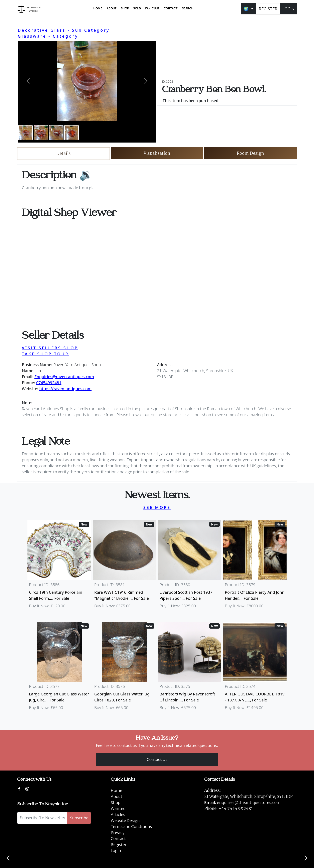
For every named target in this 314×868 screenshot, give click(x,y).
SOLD (137, 9)
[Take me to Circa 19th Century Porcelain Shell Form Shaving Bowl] (59, 566)
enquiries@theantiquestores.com (242, 802)
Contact (118, 838)
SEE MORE (157, 507)
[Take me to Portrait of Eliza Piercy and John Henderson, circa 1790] (255, 566)
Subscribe (79, 818)
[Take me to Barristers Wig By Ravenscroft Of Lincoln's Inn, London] (190, 668)
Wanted (118, 808)
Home (116, 790)
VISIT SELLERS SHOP (50, 348)
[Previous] (8, 858)
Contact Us (157, 759)
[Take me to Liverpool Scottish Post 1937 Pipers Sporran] (190, 566)
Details (64, 153)
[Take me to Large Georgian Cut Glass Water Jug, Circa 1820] (59, 668)
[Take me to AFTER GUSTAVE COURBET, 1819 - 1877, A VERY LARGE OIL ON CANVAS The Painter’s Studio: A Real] (255, 668)
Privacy (118, 832)
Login (116, 850)
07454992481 (49, 383)
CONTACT (171, 9)
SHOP (125, 9)
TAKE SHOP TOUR (45, 354)
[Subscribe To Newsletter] (42, 818)
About (117, 796)
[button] (28, 81)
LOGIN (289, 9)
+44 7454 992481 (236, 808)
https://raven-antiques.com (65, 389)
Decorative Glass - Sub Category (64, 30)
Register (119, 844)
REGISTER (268, 9)
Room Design (250, 153)
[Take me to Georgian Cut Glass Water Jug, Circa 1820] (124, 668)
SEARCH (188, 9)
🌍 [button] (246, 9)
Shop (116, 802)
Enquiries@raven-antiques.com (64, 377)
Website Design (125, 820)
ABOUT (112, 9)
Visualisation (157, 153)
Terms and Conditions (131, 826)
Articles (118, 814)
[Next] (306, 858)
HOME (98, 9)
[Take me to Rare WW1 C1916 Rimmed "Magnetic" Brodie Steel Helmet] (124, 566)
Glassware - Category (48, 36)
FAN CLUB (152, 9)
